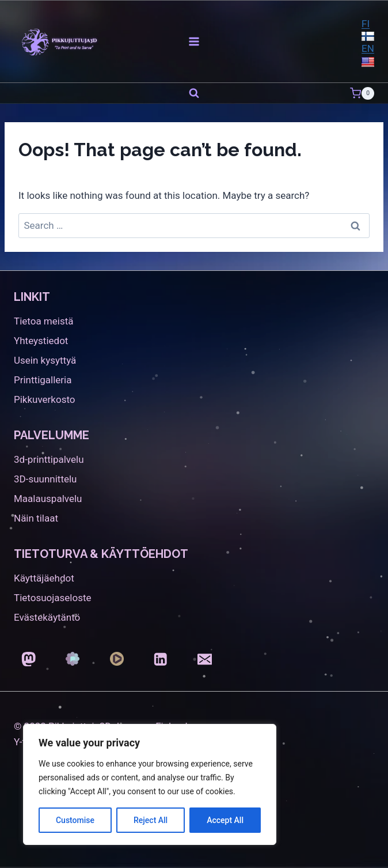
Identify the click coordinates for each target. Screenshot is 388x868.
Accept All (225, 820)
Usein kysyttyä (45, 360)
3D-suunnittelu (45, 479)
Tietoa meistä (44, 321)
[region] (150, 784)
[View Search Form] (194, 93)
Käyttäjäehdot (44, 578)
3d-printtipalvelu (49, 459)
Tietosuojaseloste (53, 598)
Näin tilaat (36, 518)
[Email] (205, 659)
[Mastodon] (28, 659)
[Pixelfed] (73, 659)
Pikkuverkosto (45, 399)
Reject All (151, 820)
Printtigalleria (43, 380)
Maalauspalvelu (48, 499)
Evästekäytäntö (47, 617)
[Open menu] (194, 41)
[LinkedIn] (161, 659)
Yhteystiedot (41, 341)
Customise (75, 820)
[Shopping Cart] (362, 93)
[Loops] (117, 659)
